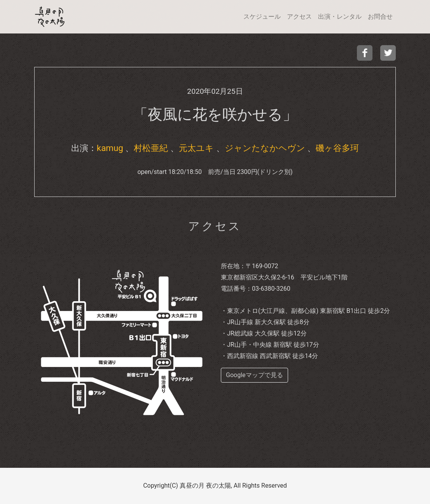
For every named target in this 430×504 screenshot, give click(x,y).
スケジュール (262, 17)
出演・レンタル (340, 17)
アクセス (299, 17)
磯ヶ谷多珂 (337, 148)
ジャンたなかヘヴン (265, 148)
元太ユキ (196, 148)
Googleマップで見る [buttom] (254, 375)
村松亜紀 (151, 148)
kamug (110, 148)
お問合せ (380, 17)
